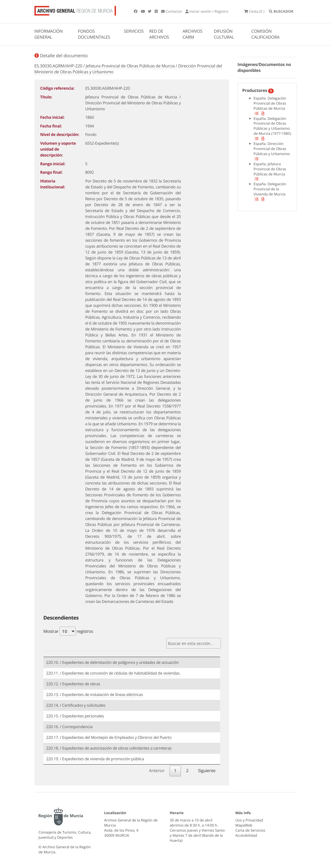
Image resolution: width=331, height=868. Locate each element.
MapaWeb (244, 825)
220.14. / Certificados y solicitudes (76, 705)
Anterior (157, 771)
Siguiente (207, 771)
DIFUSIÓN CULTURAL (224, 34)
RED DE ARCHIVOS (159, 34)
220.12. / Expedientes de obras (73, 684)
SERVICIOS (134, 31)
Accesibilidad (246, 835)
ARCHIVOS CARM (192, 34)
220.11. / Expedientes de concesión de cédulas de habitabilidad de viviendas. (113, 673)
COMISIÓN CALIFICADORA (266, 34)
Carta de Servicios (250, 830)
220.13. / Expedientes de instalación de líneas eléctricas (95, 695)
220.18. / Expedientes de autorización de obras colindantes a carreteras (109, 748)
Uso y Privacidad (249, 820)
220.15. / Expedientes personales (75, 716)
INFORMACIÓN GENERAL (49, 34)
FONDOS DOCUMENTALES (94, 34)
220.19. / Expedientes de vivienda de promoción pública (95, 759)
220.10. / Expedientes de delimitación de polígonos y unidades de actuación (113, 663)
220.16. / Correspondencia (69, 727)
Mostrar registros (68, 631)
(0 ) (254, 11)
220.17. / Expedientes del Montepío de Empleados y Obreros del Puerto (109, 738)
